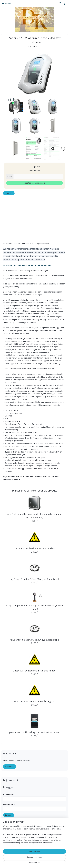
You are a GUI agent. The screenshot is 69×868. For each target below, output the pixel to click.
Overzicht (9, 193)
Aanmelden (10, 767)
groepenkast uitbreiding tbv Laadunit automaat (35, 732)
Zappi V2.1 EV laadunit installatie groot (35, 701)
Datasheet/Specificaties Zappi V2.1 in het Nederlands (27, 265)
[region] (34, 835)
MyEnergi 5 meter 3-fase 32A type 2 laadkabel (35, 579)
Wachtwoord (9, 804)
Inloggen (9, 815)
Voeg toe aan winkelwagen (35, 183)
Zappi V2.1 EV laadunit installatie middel (35, 671)
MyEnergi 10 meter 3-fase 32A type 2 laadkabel (35, 640)
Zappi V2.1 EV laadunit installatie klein (35, 548)
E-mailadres (9, 795)
